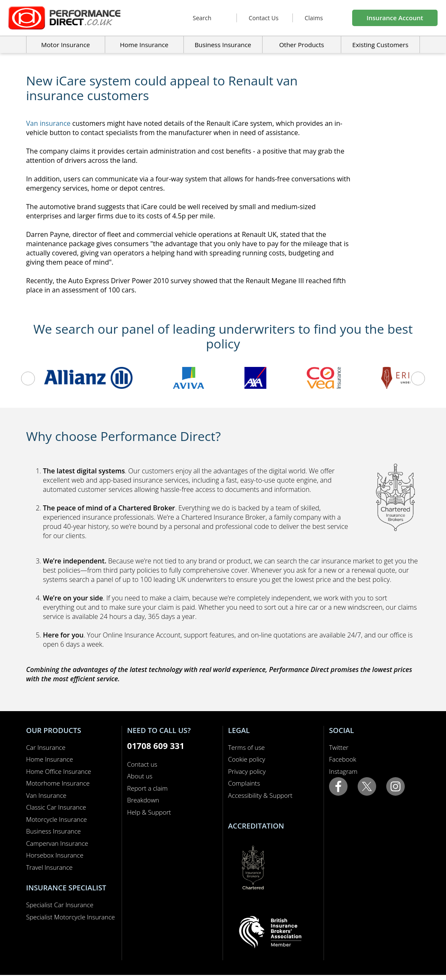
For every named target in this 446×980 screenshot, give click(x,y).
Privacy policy (247, 771)
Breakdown (143, 800)
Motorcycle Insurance (57, 819)
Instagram (343, 771)
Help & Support (149, 812)
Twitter (339, 747)
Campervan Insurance (57, 843)
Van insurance (48, 123)
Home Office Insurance (59, 771)
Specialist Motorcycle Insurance (70, 917)
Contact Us (264, 18)
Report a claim (147, 788)
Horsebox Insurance (55, 855)
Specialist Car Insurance (60, 905)
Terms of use (246, 747)
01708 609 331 (156, 746)
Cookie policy (247, 759)
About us (140, 776)
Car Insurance (46, 747)
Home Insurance (49, 759)
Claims (314, 18)
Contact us (142, 764)
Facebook (343, 759)
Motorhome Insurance (58, 783)
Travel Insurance (49, 867)
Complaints (244, 783)
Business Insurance (223, 45)
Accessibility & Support (260, 795)
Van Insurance (46, 795)
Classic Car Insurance (56, 807)
